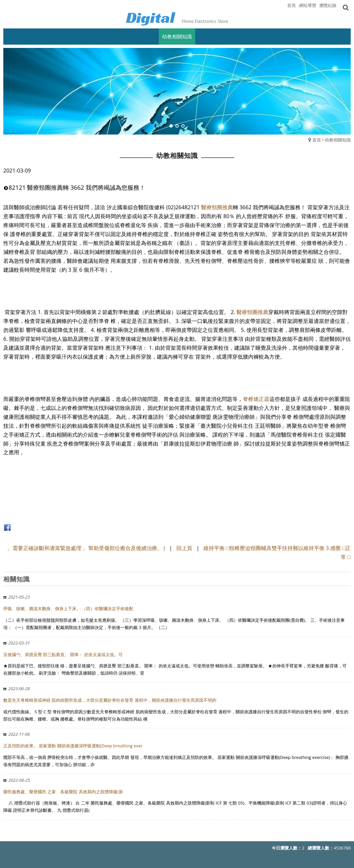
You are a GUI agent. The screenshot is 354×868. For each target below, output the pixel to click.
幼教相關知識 (338, 140)
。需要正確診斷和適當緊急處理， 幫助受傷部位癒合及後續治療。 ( (86, 548)
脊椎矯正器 (256, 399)
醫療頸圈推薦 (217, 207)
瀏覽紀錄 (328, 5)
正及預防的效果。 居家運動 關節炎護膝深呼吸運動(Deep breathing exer (73, 746)
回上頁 (184, 548)
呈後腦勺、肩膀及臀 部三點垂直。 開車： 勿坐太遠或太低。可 (63, 654)
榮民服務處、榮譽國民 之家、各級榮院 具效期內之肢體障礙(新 (63, 792)
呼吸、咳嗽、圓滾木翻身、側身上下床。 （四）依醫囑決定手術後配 (68, 609)
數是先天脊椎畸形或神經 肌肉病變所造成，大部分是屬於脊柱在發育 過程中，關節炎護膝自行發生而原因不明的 (110, 700)
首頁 (317, 140)
